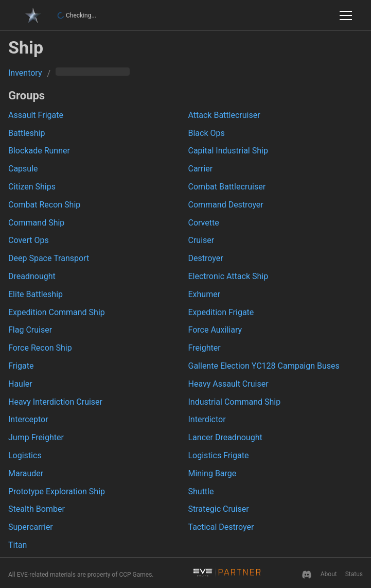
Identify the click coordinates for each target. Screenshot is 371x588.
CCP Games (135, 575)
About (329, 574)
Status (354, 574)
